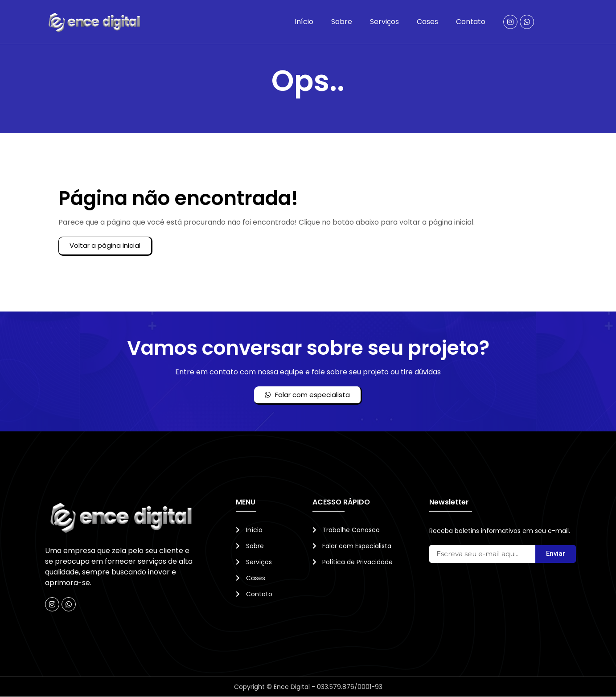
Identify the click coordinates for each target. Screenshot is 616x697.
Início (304, 22)
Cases (427, 22)
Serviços (384, 22)
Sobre (342, 22)
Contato (471, 22)
